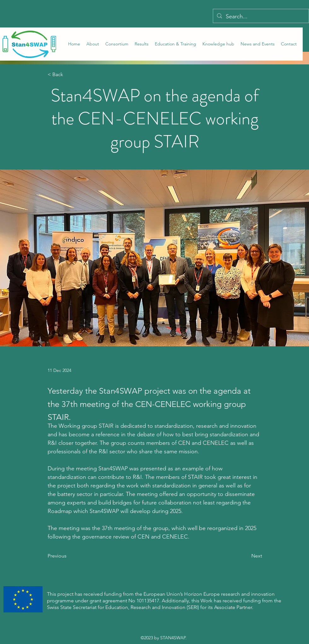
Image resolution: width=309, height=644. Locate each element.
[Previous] (68, 556)
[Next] (246, 556)
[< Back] (68, 75)
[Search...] (261, 17)
